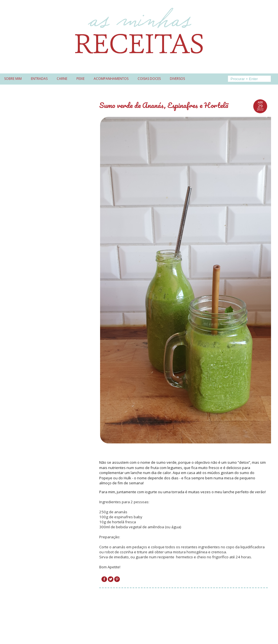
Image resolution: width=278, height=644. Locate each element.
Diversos (177, 79)
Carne (62, 79)
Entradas (39, 79)
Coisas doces (149, 79)
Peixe (80, 79)
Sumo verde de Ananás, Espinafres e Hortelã (164, 105)
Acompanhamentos (111, 79)
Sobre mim (13, 79)
